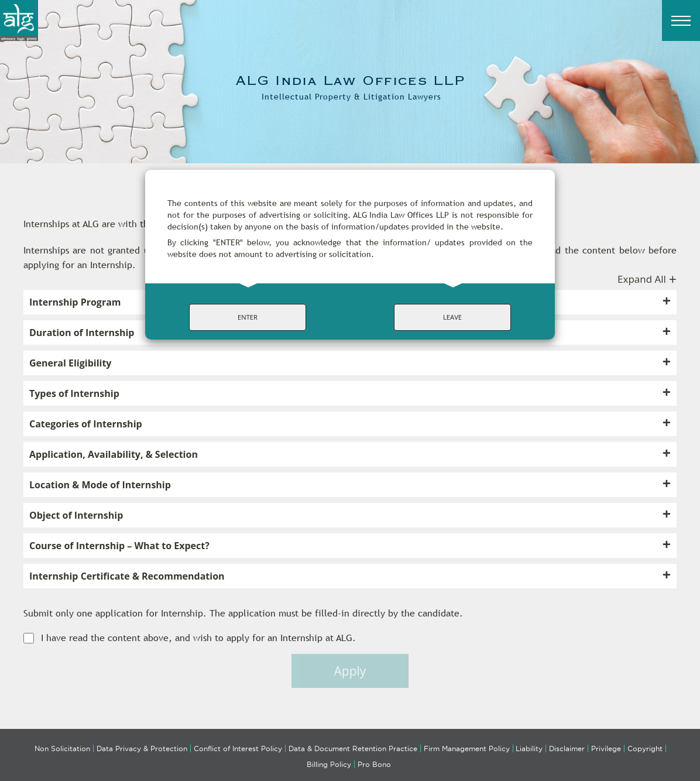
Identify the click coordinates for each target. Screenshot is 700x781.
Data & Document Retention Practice (353, 749)
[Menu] (681, 21)
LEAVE (452, 317)
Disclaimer (567, 749)
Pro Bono (374, 764)
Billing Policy (329, 764)
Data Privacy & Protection (142, 749)
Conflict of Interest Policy (238, 749)
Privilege (606, 749)
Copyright (645, 749)
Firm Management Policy (467, 749)
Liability (529, 749)
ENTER (248, 317)
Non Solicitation (62, 749)
